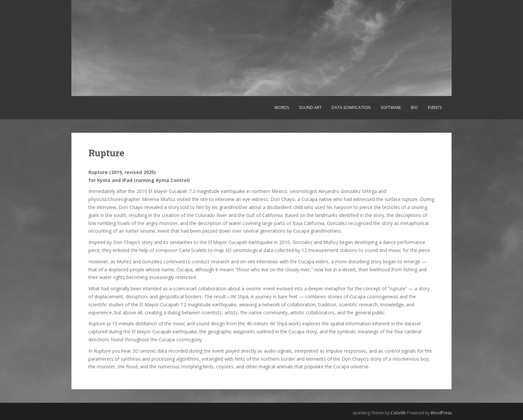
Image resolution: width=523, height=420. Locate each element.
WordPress (441, 413)
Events (435, 107)
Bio (414, 107)
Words (282, 107)
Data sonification (351, 107)
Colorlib (398, 413)
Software (391, 107)
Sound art (310, 107)
